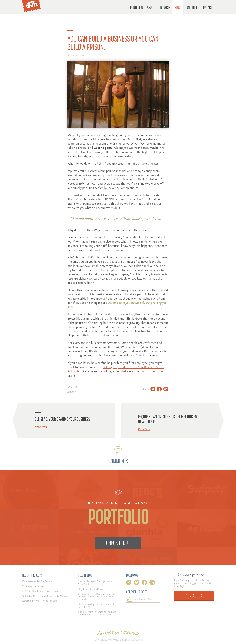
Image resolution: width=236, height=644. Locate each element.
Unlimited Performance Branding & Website (45, 596)
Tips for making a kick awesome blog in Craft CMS (97, 605)
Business (73, 392)
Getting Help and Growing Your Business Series (133, 367)
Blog (178, 7)
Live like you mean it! (118, 633)
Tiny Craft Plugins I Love (91, 589)
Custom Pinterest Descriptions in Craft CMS (95, 582)
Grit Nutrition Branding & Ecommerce (42, 591)
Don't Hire (191, 7)
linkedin (152, 583)
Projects (165, 7)
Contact (207, 7)
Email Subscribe (142, 599)
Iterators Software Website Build (40, 600)
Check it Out (118, 543)
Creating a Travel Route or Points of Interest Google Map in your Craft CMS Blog (97, 596)
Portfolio (137, 7)
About (151, 7)
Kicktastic (74, 371)
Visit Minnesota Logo (33, 586)
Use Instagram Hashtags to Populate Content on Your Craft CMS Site (97, 613)
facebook (144, 583)
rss (129, 583)
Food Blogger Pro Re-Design (37, 581)
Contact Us (194, 596)
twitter (137, 583)
